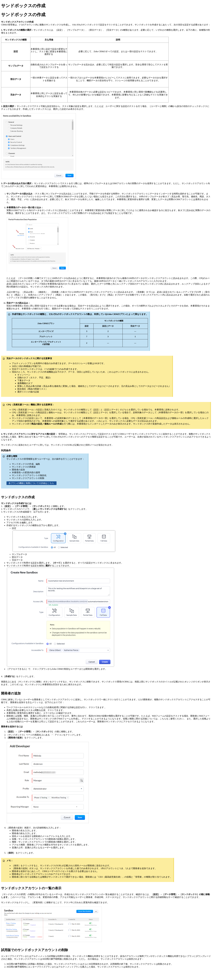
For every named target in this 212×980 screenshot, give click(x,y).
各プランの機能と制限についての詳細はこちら (32, 483)
